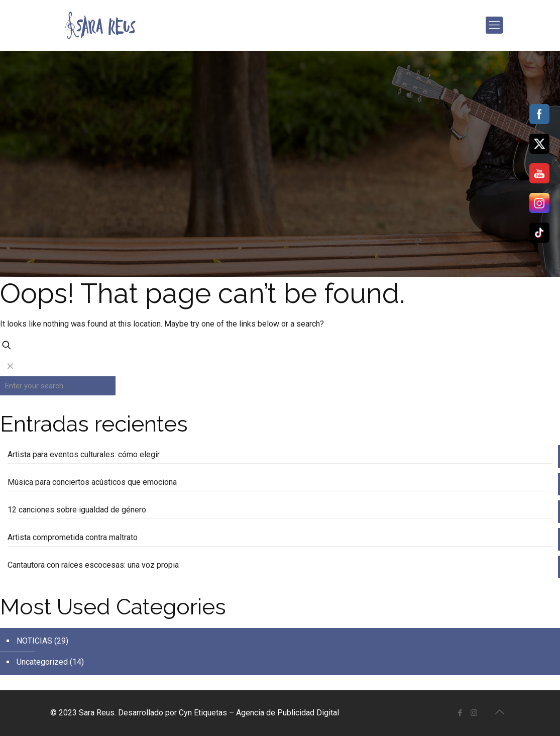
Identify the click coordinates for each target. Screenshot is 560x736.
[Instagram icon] (474, 713)
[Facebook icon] (460, 713)
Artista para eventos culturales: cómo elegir (84, 454)
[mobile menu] (494, 25)
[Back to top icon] (500, 712)
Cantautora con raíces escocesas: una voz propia (93, 565)
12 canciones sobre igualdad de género (77, 510)
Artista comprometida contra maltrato (73, 537)
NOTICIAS (34, 641)
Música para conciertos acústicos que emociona (92, 482)
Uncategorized (42, 662)
